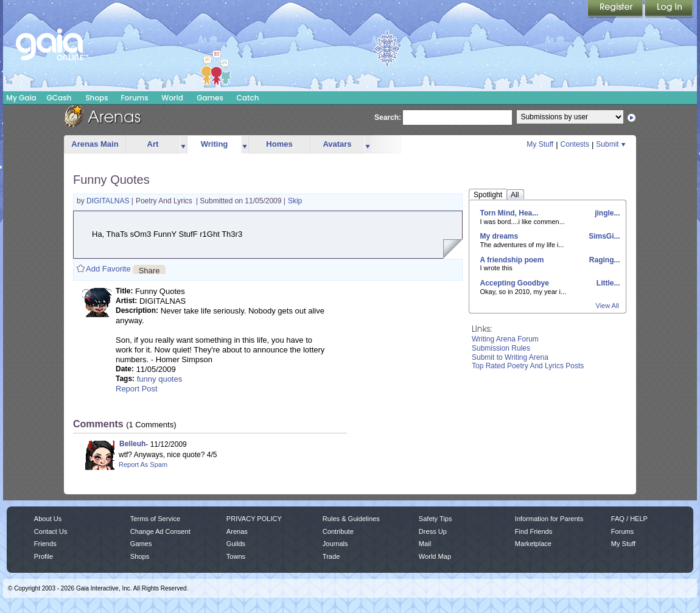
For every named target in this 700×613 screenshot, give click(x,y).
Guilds (236, 544)
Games (210, 98)
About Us (48, 519)
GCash (59, 98)
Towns (236, 556)
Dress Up (433, 531)
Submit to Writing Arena (510, 357)
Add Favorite (108, 269)
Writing (215, 144)
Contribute (338, 531)
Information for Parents (549, 519)
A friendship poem (512, 260)
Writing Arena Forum (505, 339)
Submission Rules (501, 348)
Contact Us (51, 531)
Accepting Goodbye (515, 283)
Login (669, 9)
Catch (248, 98)
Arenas (237, 531)
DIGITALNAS (109, 201)
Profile (44, 556)
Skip (295, 201)
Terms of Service (155, 519)
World (172, 98)
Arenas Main (95, 144)
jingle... (607, 213)
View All (607, 306)
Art (153, 144)
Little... (607, 283)
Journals (335, 544)
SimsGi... (604, 236)
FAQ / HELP (629, 519)
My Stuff (540, 144)
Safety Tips (436, 519)
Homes (279, 144)
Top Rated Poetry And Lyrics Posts (528, 366)
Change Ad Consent (160, 531)
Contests (575, 144)
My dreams (499, 236)
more (183, 145)
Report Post (137, 389)
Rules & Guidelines (351, 519)
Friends (45, 544)
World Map (435, 556)
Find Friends (534, 531)
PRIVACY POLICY (254, 519)
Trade (331, 556)
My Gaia (21, 98)
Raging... (604, 260)
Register (616, 9)
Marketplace (533, 544)
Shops (96, 98)
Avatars (337, 144)
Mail (425, 544)
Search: (388, 117)
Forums (134, 98)
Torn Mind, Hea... (509, 213)
